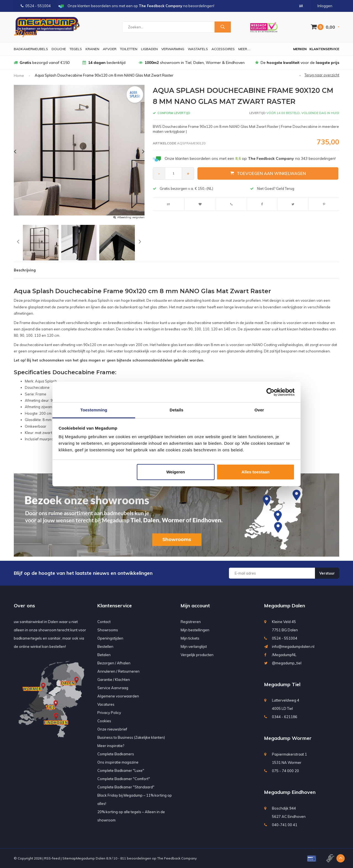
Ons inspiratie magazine (118, 762)
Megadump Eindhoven (290, 792)
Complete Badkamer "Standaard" (126, 787)
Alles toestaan (256, 472)
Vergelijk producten (197, 655)
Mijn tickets (190, 638)
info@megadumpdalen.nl (293, 646)
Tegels (76, 49)
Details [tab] (176, 410)
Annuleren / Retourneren (118, 671)
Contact (104, 622)
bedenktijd (104, 63)
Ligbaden (149, 49)
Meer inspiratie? (111, 746)
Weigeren (176, 472)
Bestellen (105, 646)
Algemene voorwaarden (118, 696)
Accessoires (223, 49)
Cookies (104, 721)
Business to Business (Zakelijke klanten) (131, 737)
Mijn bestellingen (195, 630)
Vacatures (106, 704)
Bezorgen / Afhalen (114, 663)
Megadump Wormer (288, 738)
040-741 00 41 (285, 825)
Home (19, 76)
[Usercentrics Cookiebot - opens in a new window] (270, 392)
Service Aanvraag (113, 688)
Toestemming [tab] (94, 410)
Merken (300, 49)
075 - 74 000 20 (285, 771)
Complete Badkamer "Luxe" (121, 770)
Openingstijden (110, 638)
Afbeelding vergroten (131, 217)
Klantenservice (324, 49)
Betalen (104, 655)
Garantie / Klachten (114, 680)
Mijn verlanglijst (194, 646)
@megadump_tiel (287, 663)
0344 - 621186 (285, 717)
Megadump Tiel (282, 684)
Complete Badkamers (116, 754)
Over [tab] (259, 410)
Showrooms (108, 630)
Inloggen (325, 6)
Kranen (92, 49)
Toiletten (129, 49)
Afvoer (110, 49)
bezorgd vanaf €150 (42, 63)
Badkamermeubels (31, 49)
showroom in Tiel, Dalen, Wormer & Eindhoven (192, 63)
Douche (59, 49)
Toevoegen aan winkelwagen (268, 173)
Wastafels (198, 49)
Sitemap (69, 858)
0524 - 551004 (36, 6)
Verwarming (173, 49)
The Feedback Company (177, 858)
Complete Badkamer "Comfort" (124, 779)
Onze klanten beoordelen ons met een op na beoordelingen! (250, 158)
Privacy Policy (109, 713)
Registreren (191, 622)
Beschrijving (25, 270)
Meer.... (244, 49)
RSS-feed (52, 858)
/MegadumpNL (284, 655)
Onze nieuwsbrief (112, 729)
